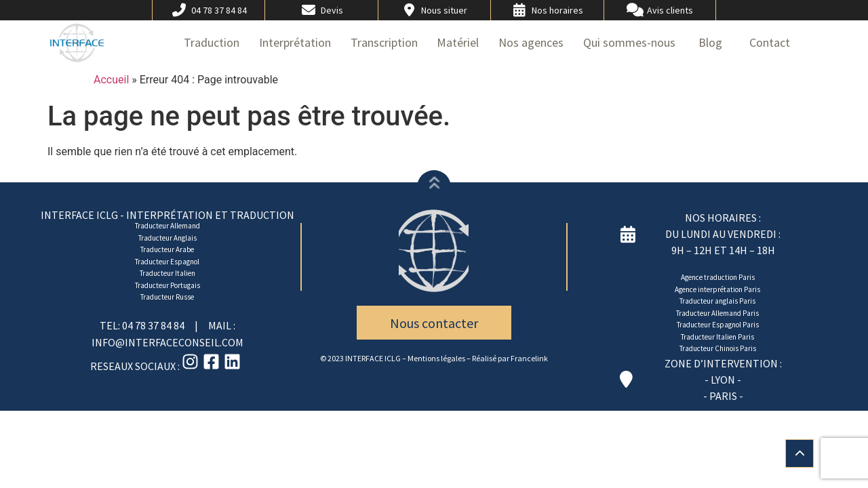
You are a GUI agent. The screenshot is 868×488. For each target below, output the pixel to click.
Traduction (212, 42)
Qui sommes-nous (629, 42)
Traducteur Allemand (167, 226)
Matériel (458, 42)
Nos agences (531, 42)
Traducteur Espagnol (167, 262)
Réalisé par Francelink (510, 358)
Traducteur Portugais (167, 285)
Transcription (384, 42)
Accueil (111, 80)
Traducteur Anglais (167, 238)
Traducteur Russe (167, 297)
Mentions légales (436, 358)
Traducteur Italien (167, 273)
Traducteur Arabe (167, 249)
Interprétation (295, 42)
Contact (770, 42)
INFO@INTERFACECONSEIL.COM (167, 342)
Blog (710, 42)
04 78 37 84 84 (154, 325)
